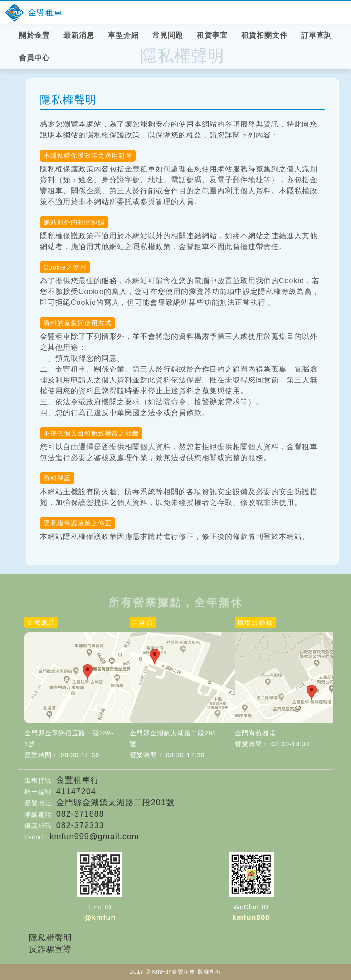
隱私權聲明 (51, 938)
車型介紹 (123, 35)
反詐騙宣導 (51, 949)
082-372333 (80, 825)
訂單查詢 (317, 35)
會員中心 (34, 58)
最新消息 (79, 35)
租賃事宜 (212, 35)
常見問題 (168, 35)
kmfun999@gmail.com (94, 837)
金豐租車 (45, 13)
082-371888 (80, 814)
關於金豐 (34, 35)
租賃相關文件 (264, 35)
